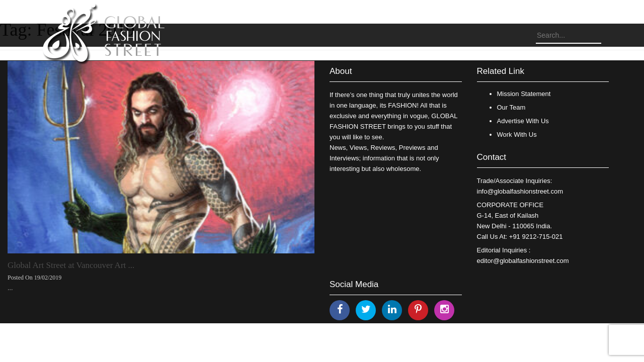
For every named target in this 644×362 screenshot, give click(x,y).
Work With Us (517, 134)
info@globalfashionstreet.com (520, 191)
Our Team (511, 107)
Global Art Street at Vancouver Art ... (71, 265)
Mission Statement (524, 94)
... (10, 288)
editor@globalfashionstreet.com (523, 261)
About (341, 71)
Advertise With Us (523, 121)
